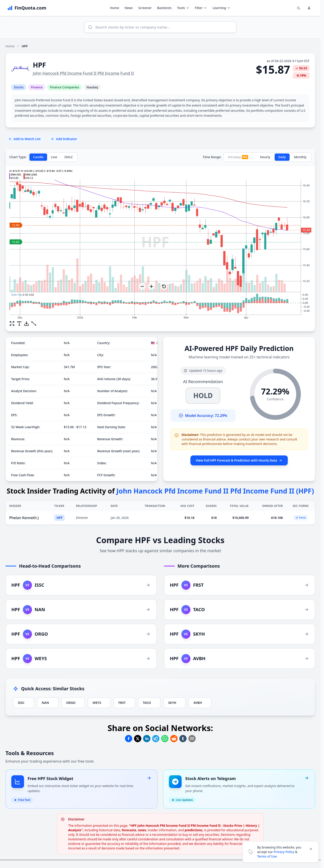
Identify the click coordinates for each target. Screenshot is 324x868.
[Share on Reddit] (174, 739)
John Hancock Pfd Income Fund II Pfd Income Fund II (83, 73)
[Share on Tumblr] (183, 739)
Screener (145, 8)
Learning (222, 8)
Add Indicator (64, 139)
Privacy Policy (284, 852)
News (129, 8)
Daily (282, 157)
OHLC (69, 157)
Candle (38, 157)
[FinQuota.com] (27, 8)
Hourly (265, 157)
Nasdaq (92, 87)
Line (54, 157)
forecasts (129, 830)
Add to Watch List (24, 139)
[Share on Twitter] (138, 739)
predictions (194, 830)
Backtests (164, 8)
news (142, 830)
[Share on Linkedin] (147, 739)
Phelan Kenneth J (24, 518)
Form (301, 518)
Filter (201, 8)
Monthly (300, 157)
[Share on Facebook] (129, 739)
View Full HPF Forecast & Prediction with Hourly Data (239, 460)
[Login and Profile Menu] (309, 8)
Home (115, 8)
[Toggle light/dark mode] (299, 8)
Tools (183, 8)
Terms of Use (267, 856)
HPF (59, 518)
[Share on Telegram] (156, 739)
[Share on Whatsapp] (165, 739)
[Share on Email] (192, 739)
